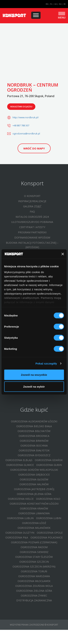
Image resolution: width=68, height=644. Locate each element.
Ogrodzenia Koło (48, 499)
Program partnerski (32, 232)
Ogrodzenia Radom (34, 547)
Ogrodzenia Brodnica (34, 436)
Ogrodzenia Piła (17, 537)
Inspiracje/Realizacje (32, 201)
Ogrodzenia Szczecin (34, 562)
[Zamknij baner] (63, 254)
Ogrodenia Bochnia (34, 446)
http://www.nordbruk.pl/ (26, 117)
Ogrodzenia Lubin (49, 518)
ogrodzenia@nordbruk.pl (26, 133)
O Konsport (32, 196)
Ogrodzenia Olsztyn (20, 533)
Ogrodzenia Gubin (49, 465)
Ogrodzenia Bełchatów (34, 431)
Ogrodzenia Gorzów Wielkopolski (34, 470)
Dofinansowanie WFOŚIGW (32, 238)
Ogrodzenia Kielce (21, 499)
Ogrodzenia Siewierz (34, 552)
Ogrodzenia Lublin (20, 518)
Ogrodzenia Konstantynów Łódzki (34, 504)
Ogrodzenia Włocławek (34, 581)
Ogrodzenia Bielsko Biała (34, 426)
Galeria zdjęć (32, 206)
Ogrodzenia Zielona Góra (34, 591)
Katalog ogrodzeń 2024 (32, 217)
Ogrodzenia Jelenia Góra (34, 494)
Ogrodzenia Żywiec (34, 596)
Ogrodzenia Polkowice (47, 537)
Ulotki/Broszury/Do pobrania (32, 222)
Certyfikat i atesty (32, 227)
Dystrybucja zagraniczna (34, 600)
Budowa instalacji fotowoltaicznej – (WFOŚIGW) (32, 245)
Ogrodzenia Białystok (34, 450)
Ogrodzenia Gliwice (20, 465)
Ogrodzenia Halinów (34, 484)
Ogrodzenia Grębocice (34, 475)
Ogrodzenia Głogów (34, 479)
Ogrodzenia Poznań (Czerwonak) (34, 542)
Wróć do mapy (34, 148)
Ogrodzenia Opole (50, 533)
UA (56, 4)
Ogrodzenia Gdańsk (49, 460)
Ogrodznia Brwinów (34, 441)
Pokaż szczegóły (46, 363)
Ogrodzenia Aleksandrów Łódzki (34, 421)
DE (65, 4)
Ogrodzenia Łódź (34, 523)
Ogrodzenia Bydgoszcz (34, 455)
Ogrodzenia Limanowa (34, 513)
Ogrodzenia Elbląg (19, 460)
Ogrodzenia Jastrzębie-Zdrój (34, 489)
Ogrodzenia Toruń (34, 571)
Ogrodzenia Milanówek (34, 528)
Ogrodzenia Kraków (34, 508)
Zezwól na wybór (34, 386)
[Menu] (36, 15)
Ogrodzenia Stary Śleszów (34, 557)
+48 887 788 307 (21, 125)
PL (51, 4)
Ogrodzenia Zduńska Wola (34, 586)
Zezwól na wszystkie (34, 375)
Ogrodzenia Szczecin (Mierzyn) (34, 567)
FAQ (32, 212)
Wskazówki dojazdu (21, 107)
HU (60, 4)
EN (47, 4)
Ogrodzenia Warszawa (34, 576)
